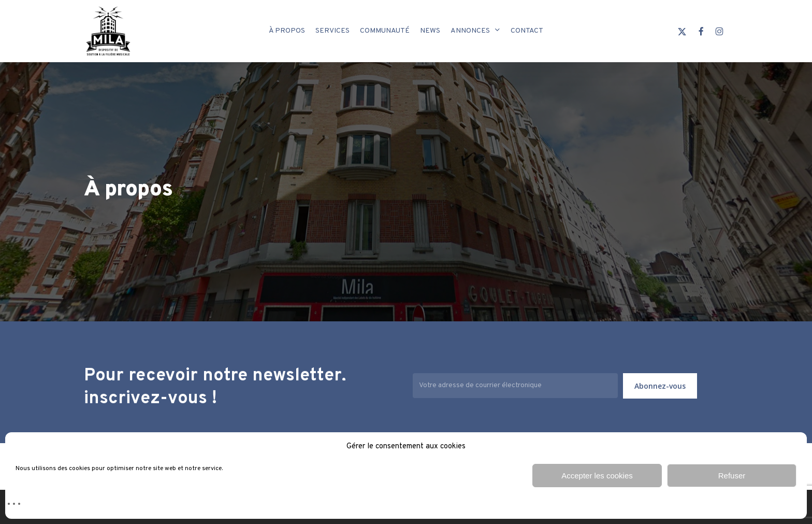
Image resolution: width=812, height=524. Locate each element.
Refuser (732, 476)
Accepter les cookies (597, 476)
